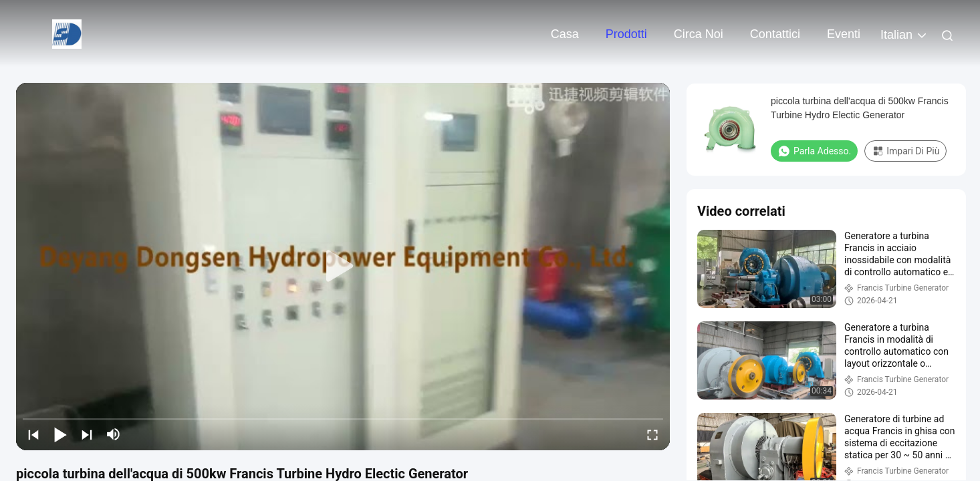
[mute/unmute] (114, 434)
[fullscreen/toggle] (652, 434)
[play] (343, 267)
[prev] (33, 434)
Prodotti (626, 34)
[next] (87, 434)
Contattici (775, 34)
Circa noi (699, 34)
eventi (844, 34)
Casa (565, 34)
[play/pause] (60, 434)
